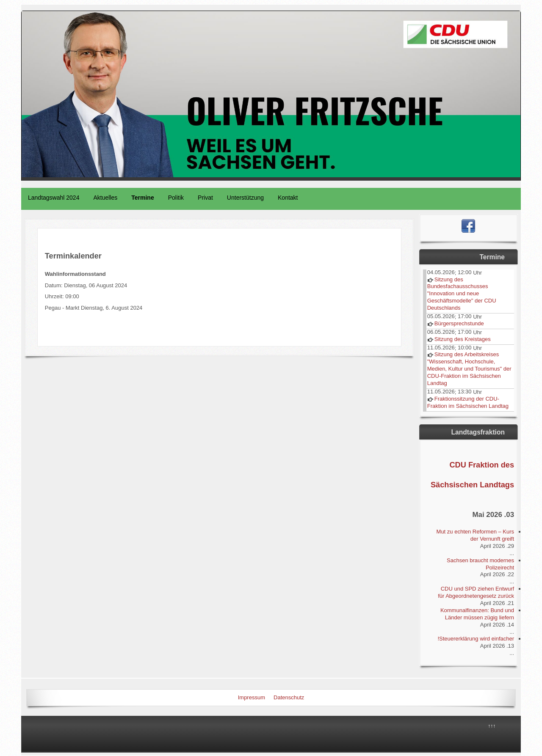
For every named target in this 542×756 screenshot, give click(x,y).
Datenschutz (289, 697)
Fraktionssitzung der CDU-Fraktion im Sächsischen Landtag (468, 402)
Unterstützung (245, 198)
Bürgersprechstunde (459, 323)
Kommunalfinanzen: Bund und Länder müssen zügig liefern (477, 614)
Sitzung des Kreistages (463, 339)
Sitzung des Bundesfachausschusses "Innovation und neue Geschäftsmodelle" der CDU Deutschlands (462, 294)
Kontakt (288, 198)
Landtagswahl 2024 (54, 198)
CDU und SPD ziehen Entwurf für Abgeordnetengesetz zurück (476, 592)
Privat (205, 198)
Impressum (252, 697)
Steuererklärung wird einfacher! (476, 639)
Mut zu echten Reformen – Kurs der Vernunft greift (476, 535)
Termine (142, 198)
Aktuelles (105, 198)
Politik (176, 198)
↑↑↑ (492, 726)
